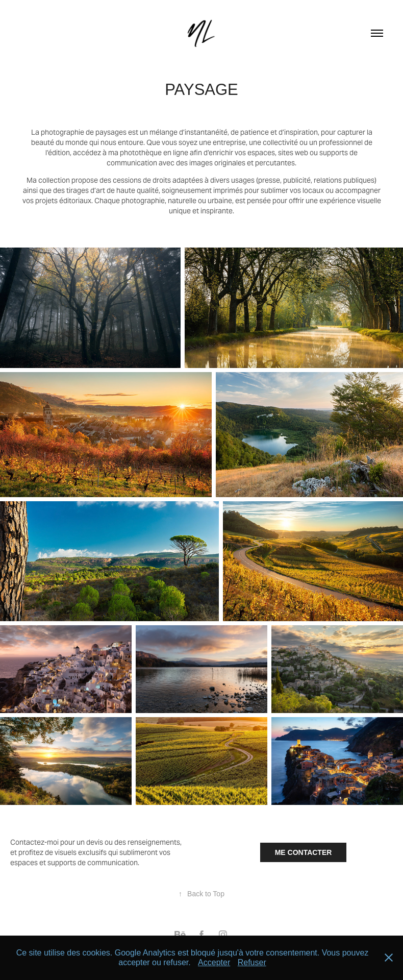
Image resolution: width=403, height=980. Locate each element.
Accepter (214, 962)
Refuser (252, 962)
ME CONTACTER (304, 852)
